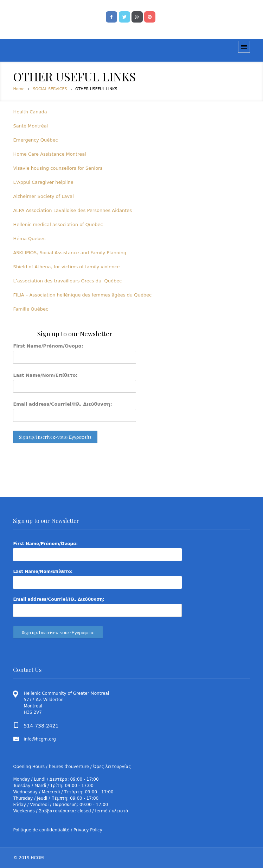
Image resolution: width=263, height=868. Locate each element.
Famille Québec (31, 309)
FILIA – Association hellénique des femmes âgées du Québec (82, 295)
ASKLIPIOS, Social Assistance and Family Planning (70, 253)
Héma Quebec (29, 239)
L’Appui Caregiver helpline (43, 182)
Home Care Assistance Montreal (49, 154)
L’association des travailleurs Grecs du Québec (67, 281)
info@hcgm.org (40, 739)
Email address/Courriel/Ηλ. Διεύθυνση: (62, 404)
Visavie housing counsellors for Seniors (58, 168)
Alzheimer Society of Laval (43, 196)
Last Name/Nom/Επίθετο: (45, 375)
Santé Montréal (30, 126)
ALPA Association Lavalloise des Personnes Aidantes (72, 210)
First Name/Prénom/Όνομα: (48, 346)
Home (19, 89)
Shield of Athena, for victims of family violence (66, 267)
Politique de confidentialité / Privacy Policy (57, 830)
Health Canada (30, 112)
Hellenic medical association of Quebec (58, 224)
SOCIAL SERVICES (50, 89)
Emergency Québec (35, 140)
